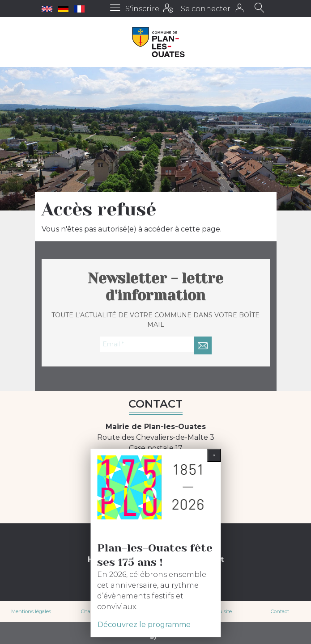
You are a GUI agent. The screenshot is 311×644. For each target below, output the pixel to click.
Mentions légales (31, 611)
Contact (280, 611)
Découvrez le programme (144, 625)
